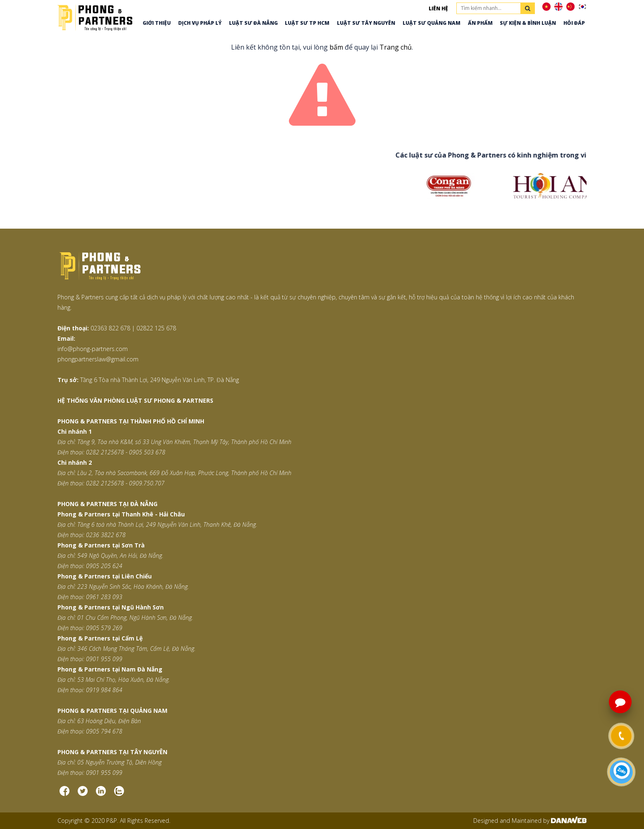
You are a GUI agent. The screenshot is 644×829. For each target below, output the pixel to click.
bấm (336, 47)
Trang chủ (396, 47)
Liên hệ (438, 8)
